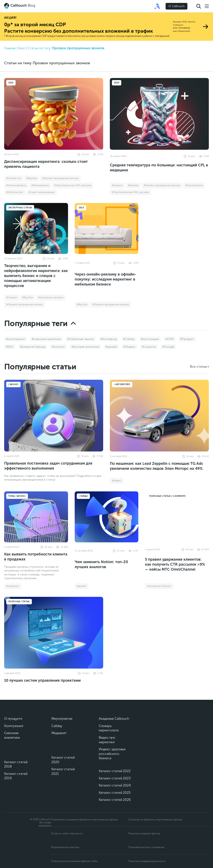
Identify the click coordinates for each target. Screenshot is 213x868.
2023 (81, 208)
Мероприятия (62, 719)
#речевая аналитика (85, 347)
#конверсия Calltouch (159, 586)
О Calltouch (176, 6)
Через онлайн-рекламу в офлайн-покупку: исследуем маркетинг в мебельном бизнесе (105, 279)
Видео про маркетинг (107, 740)
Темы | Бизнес (17, 496)
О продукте (13, 719)
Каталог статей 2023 (115, 778)
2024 (117, 83)
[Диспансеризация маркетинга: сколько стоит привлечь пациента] (54, 114)
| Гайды (83, 496)
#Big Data (32, 178)
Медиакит (59, 733)
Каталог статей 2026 (115, 800)
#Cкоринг (117, 185)
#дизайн (111, 347)
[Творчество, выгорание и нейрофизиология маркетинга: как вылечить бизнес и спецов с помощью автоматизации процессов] (36, 228)
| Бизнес (13, 385)
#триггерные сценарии (51, 297)
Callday (57, 726)
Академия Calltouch (114, 719)
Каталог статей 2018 (16, 764)
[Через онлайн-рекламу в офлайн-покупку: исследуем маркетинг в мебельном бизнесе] (107, 228)
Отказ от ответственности (67, 833)
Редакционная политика (65, 847)
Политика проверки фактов (144, 833)
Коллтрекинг (14, 726)
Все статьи (198, 367)
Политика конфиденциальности (147, 861)
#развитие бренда (33, 347)
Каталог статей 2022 (115, 771)
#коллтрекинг (16, 339)
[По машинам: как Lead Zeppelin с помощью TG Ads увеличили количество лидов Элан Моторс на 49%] (159, 416)
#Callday (129, 339)
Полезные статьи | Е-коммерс (167, 496)
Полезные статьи (19, 602)
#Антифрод (109, 339)
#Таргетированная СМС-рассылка (73, 185)
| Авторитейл (122, 385)
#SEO (10, 347)
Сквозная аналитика (12, 735)
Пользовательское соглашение (146, 847)
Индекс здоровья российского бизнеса (112, 754)
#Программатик (40, 185)
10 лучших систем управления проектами (42, 680)
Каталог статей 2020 (63, 760)
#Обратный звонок (81, 339)
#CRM (170, 339)
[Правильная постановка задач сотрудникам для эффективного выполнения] (54, 416)
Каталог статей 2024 (115, 785)
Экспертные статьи (20, 208)
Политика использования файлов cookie (74, 861)
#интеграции (150, 339)
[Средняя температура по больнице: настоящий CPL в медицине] (159, 114)
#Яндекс (129, 347)
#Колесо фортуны (16, 185)
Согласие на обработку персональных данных (155, 820)
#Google (168, 347)
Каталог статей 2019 (16, 776)
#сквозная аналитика (46, 339)
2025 (11, 83)
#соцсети (149, 347)
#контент (58, 347)
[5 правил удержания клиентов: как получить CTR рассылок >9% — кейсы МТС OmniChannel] (177, 517)
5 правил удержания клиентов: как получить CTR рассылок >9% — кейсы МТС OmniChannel (175, 564)
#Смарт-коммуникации (42, 192)
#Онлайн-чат (14, 178)
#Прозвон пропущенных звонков (60, 178)
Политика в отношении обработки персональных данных (85, 820)
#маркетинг (13, 586)
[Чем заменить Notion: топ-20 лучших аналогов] (107, 517)
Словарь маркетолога (109, 728)
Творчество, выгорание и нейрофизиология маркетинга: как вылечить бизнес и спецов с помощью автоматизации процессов (36, 276)
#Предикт (187, 339)
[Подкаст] (19, 849)
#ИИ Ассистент (15, 192)
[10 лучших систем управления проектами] (54, 633)
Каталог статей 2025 (115, 793)
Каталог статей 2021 (63, 771)
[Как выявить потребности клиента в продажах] (36, 517)
